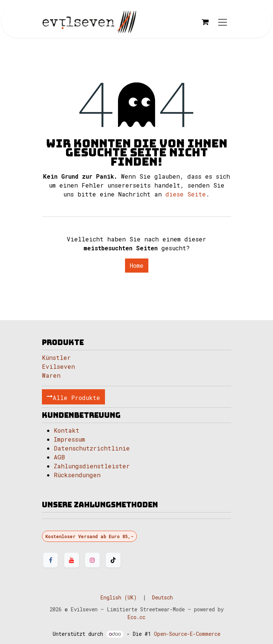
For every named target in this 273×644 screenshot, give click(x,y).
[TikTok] (113, 560)
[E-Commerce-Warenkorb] (205, 22)
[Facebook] (50, 560)
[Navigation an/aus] (223, 22)
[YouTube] (72, 560)
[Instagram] (92, 560)
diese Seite (186, 194)
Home (137, 265)
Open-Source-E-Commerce (187, 634)
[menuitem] (119, 597)
